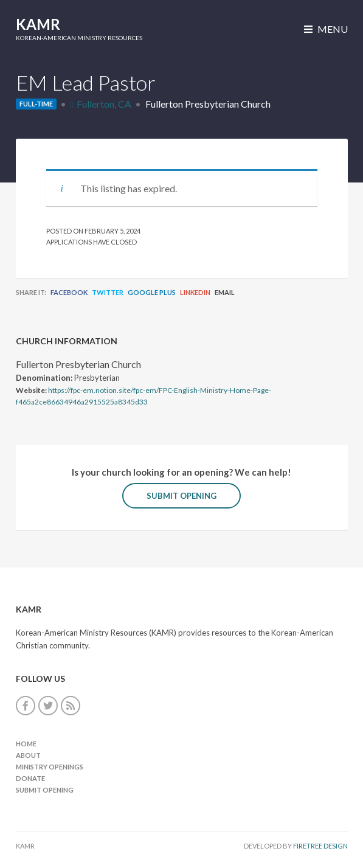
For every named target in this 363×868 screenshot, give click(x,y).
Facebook (69, 292)
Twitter (108, 292)
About (28, 755)
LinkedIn (195, 292)
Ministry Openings (50, 767)
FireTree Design (320, 846)
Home (26, 744)
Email (225, 292)
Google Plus (152, 292)
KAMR (38, 24)
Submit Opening (181, 496)
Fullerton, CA (104, 104)
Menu (326, 29)
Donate (30, 778)
